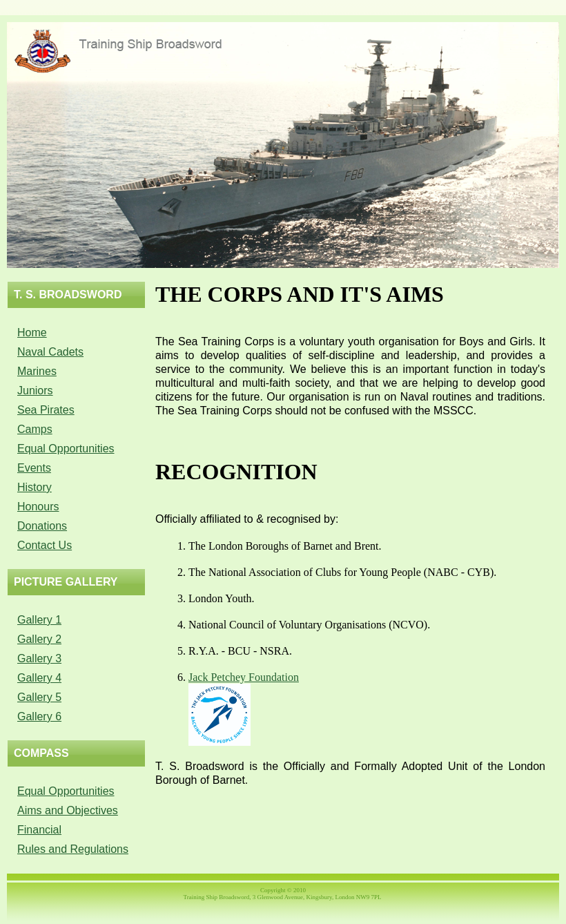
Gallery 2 (39, 639)
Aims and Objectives (68, 810)
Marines (37, 371)
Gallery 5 (39, 697)
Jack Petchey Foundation (244, 677)
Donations (42, 526)
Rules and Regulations (73, 849)
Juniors (35, 391)
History (35, 487)
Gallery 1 (39, 620)
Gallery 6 (39, 716)
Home (32, 333)
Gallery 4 (39, 678)
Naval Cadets (50, 352)
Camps (35, 429)
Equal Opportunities (66, 449)
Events (34, 468)
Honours (38, 507)
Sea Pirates (46, 410)
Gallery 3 (39, 658)
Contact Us (45, 545)
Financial (39, 830)
